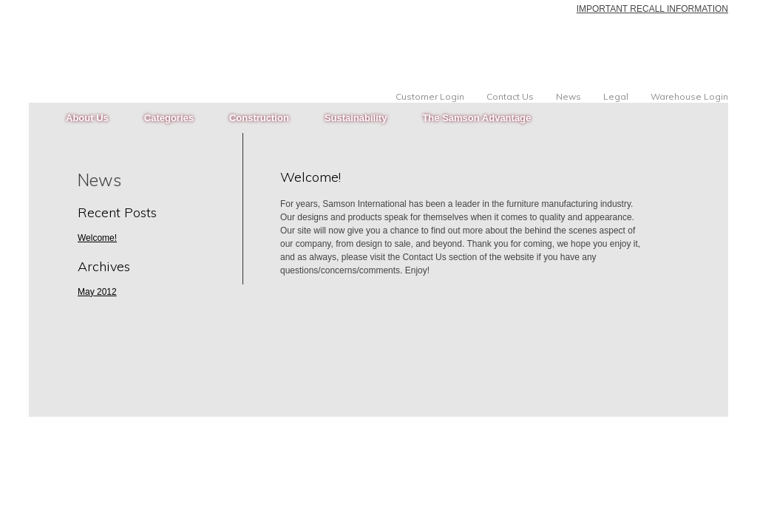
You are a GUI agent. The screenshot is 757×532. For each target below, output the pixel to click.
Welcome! (310, 177)
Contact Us (510, 97)
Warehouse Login (689, 97)
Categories (169, 118)
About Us (87, 118)
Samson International (123, 34)
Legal (616, 97)
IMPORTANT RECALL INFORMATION (652, 9)
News (568, 97)
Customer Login (430, 97)
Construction (259, 118)
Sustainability (356, 118)
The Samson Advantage (476, 118)
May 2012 (97, 292)
